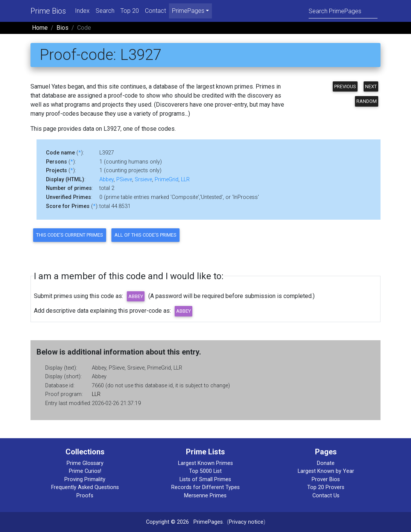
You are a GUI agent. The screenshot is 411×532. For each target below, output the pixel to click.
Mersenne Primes (205, 496)
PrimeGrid (167, 180)
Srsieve (143, 180)
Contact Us (326, 496)
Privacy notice (246, 522)
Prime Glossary (85, 463)
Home (40, 28)
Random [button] (367, 101)
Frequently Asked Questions (85, 487)
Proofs (85, 496)
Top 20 (130, 11)
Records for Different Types (205, 487)
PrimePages (208, 522)
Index (82, 11)
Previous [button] (345, 86)
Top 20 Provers (326, 487)
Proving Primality (85, 479)
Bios (62, 28)
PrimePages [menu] (188, 11)
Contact (155, 11)
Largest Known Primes (205, 463)
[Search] (343, 11)
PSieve (124, 180)
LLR (185, 180)
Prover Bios (326, 479)
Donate (326, 463)
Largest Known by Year (326, 471)
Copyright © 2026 (167, 522)
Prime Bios (48, 11)
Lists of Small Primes (205, 479)
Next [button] (371, 86)
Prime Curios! (85, 471)
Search (105, 11)
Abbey (107, 180)
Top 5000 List (205, 471)
